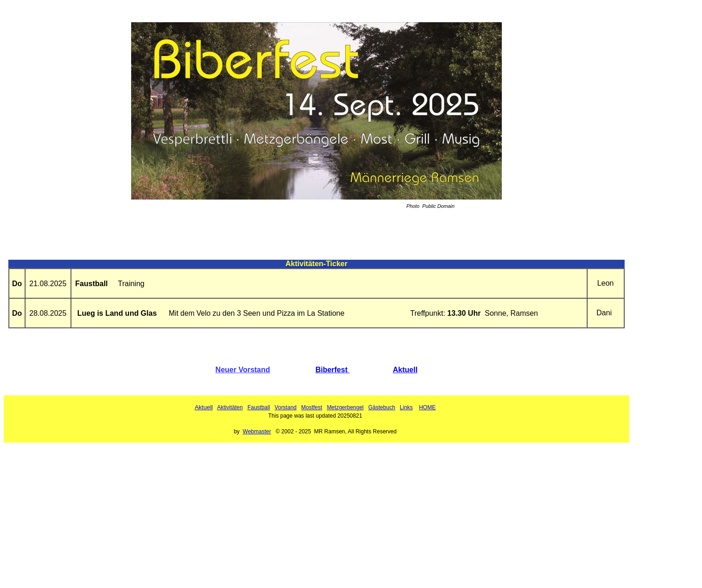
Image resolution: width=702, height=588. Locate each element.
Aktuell (405, 370)
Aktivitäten (230, 407)
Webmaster (257, 432)
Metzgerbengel (345, 407)
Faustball (259, 407)
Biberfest (333, 370)
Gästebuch (382, 407)
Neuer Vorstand (243, 370)
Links (406, 407)
